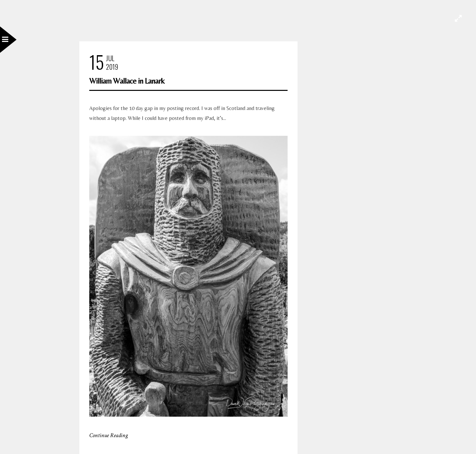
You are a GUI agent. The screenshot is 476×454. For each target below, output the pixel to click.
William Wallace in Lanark (127, 81)
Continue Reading (109, 435)
